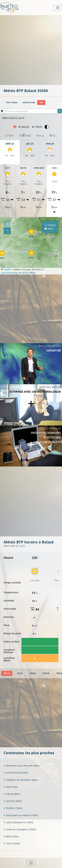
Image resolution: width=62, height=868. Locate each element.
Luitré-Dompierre (18, 822)
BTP (41, 102)
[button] (31, 233)
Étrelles (13, 808)
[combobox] (33, 111)
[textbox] (33, 111)
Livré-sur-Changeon (20, 829)
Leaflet (6, 269)
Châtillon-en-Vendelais (21, 780)
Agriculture (29, 102)
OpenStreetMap (10, 273)
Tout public (12, 102)
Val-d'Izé (13, 801)
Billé (11, 836)
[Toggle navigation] (58, 8)
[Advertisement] (31, 50)
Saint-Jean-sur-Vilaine (21, 815)
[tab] (7, 673)
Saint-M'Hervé (16, 773)
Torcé (12, 843)
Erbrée (12, 794)
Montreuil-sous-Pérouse (21, 766)
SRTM (25, 273)
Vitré (11, 787)
